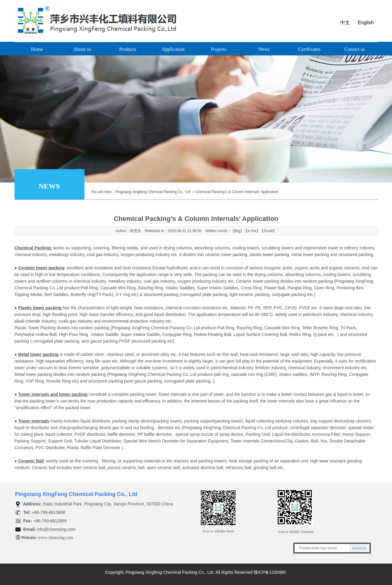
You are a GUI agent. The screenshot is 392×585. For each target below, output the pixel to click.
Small (268, 231)
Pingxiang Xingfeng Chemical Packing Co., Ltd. (153, 192)
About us (82, 49)
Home (37, 49)
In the (252, 231)
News (264, 49)
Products (128, 49)
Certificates (309, 49)
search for (359, 548)
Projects (219, 49)
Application (173, 49)
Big (237, 231)
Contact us (355, 49)
